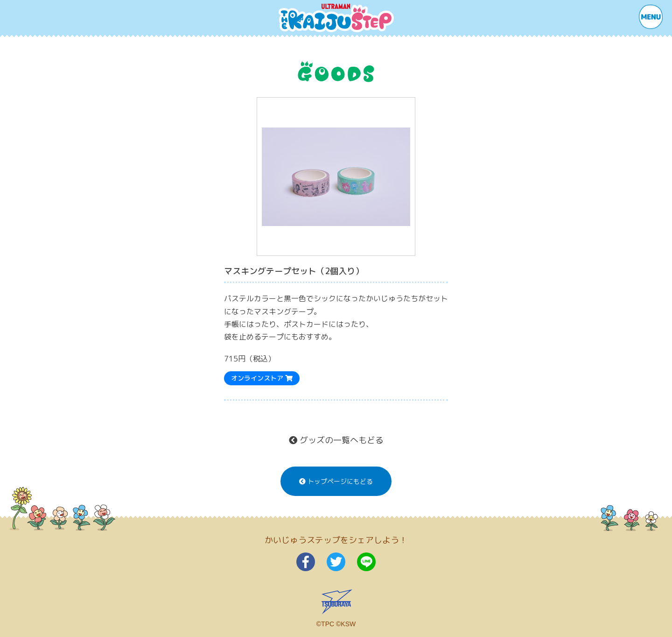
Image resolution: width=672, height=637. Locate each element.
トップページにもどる (336, 481)
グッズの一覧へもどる (336, 440)
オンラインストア (262, 378)
